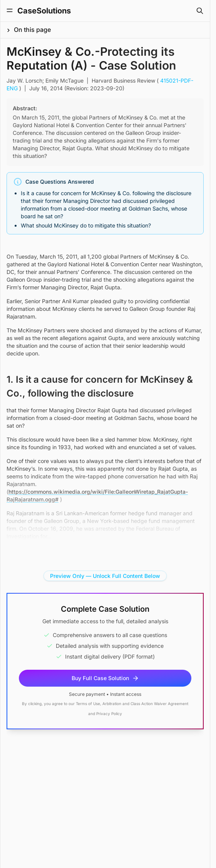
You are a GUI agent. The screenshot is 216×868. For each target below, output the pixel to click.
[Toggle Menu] (10, 10)
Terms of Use (88, 704)
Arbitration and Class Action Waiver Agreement (145, 704)
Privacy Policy (109, 714)
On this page (32, 30)
